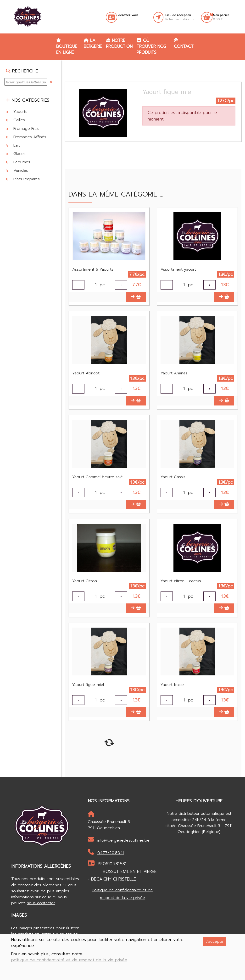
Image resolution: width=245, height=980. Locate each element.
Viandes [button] (17, 170)
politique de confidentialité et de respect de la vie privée (69, 960)
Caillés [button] (15, 120)
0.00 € (221, 17)
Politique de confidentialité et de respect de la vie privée (122, 898)
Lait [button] (13, 145)
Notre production (119, 43)
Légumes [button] (18, 162)
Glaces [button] (16, 154)
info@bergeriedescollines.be (119, 844)
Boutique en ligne (67, 47)
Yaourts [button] (17, 112)
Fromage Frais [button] (23, 129)
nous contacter (41, 907)
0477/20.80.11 (106, 856)
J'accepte (215, 941)
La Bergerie (93, 43)
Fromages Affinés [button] (26, 137)
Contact (184, 44)
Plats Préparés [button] (23, 179)
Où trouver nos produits (151, 46)
